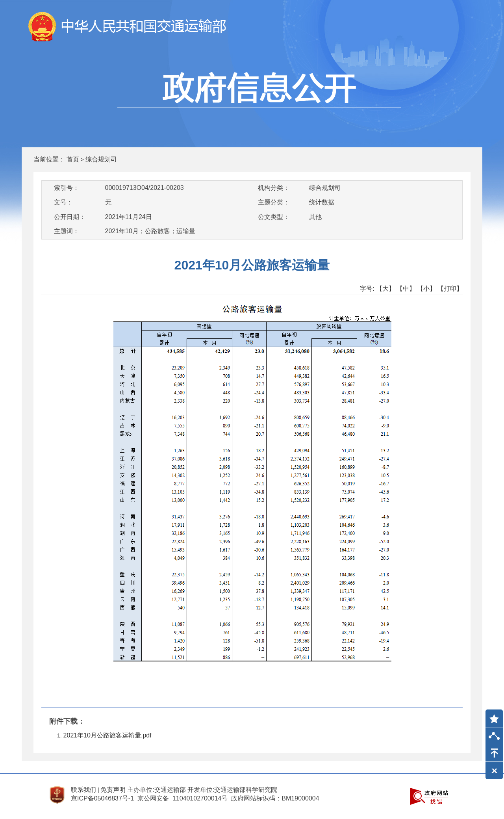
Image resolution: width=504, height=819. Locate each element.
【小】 (426, 289)
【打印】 (450, 289)
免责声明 (113, 790)
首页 (73, 159)
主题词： (67, 231)
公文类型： (274, 217)
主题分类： (274, 202)
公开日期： (70, 217)
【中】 (406, 289)
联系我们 (83, 790)
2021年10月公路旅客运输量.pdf (107, 735)
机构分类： (274, 188)
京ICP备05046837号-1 (102, 798)
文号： (63, 202)
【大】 (385, 289)
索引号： (67, 188)
